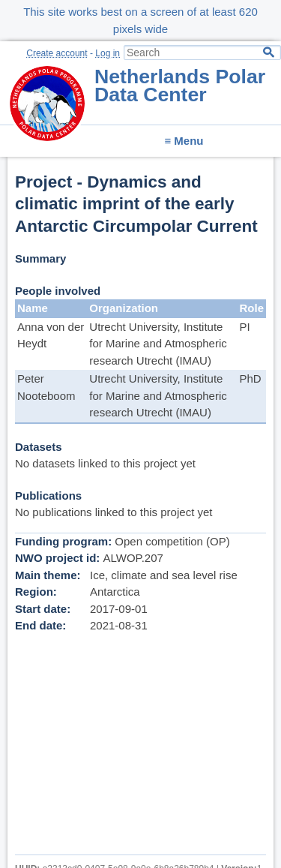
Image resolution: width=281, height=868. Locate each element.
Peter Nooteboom (46, 387)
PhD (250, 378)
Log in (108, 53)
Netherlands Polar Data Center (180, 86)
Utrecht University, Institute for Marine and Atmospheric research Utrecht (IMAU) (158, 344)
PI (244, 327)
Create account (57, 53)
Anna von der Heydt (51, 335)
